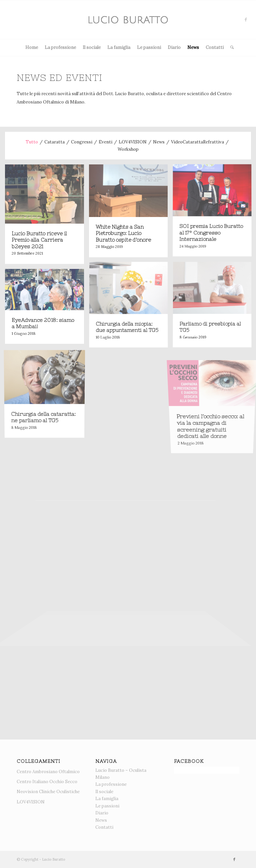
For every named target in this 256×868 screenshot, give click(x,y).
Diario (174, 47)
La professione (60, 47)
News (193, 47)
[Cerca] (230, 48)
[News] (128, 20)
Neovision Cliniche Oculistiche (48, 792)
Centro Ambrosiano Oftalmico (48, 772)
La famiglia (119, 47)
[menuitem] (230, 48)
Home (32, 47)
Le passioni (149, 47)
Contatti (215, 47)
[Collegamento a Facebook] (246, 20)
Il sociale (92, 47)
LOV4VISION (31, 802)
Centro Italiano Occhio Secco (47, 782)
